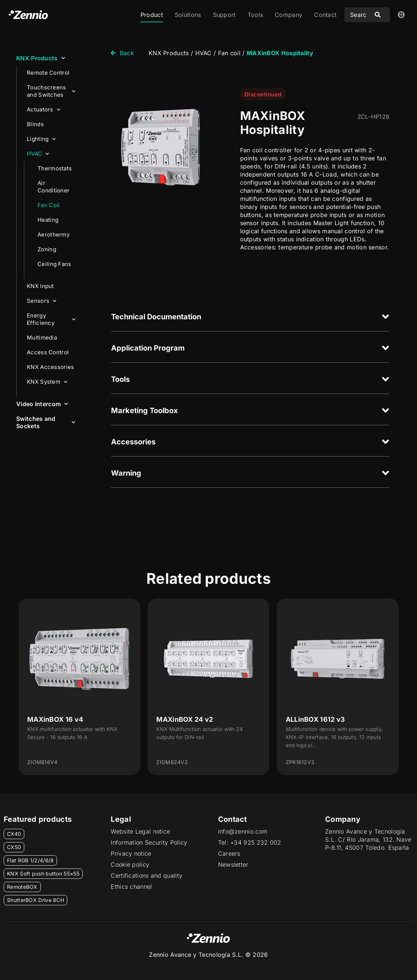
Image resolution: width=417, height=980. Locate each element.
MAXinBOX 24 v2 (185, 719)
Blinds (35, 124)
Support (224, 15)
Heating (48, 220)
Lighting (41, 139)
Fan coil (229, 53)
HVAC (38, 154)
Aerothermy (54, 235)
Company (288, 15)
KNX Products (41, 58)
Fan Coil (49, 205)
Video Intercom (42, 404)
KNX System (47, 382)
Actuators (44, 110)
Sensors (42, 301)
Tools (255, 15)
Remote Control (48, 73)
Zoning (47, 249)
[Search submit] (378, 15)
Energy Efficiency (51, 319)
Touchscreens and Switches (51, 91)
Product (152, 15)
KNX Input (40, 286)
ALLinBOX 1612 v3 (316, 719)
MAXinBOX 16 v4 (55, 719)
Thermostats (55, 168)
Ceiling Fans (54, 264)
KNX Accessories (51, 367)
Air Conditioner (54, 187)
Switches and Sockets (46, 422)
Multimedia (42, 338)
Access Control (48, 352)
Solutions (188, 15)
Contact (325, 15)
